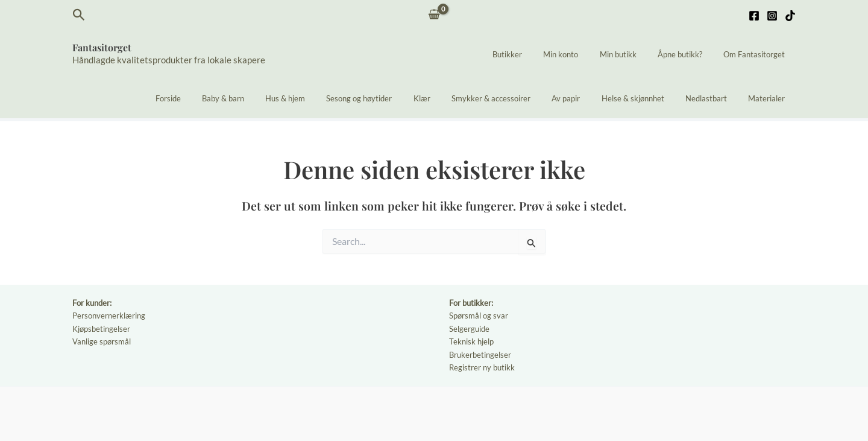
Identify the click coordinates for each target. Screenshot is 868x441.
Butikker (533, 54)
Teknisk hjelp (471, 341)
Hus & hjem (327, 98)
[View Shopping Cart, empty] (434, 15)
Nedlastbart (715, 98)
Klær (453, 98)
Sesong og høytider (396, 98)
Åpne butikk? (688, 54)
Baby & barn (271, 98)
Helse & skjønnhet (647, 98)
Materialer (769, 98)
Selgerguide (469, 329)
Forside (221, 98)
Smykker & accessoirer (516, 98)
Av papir (586, 98)
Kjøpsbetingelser (101, 329)
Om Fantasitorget (757, 54)
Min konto (580, 54)
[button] (79, 15)
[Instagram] (772, 16)
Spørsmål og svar (479, 316)
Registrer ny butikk (482, 367)
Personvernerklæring (109, 316)
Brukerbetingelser (480, 355)
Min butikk (632, 54)
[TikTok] (790, 16)
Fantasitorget (102, 47)
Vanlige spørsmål (102, 341)
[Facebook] (754, 16)
